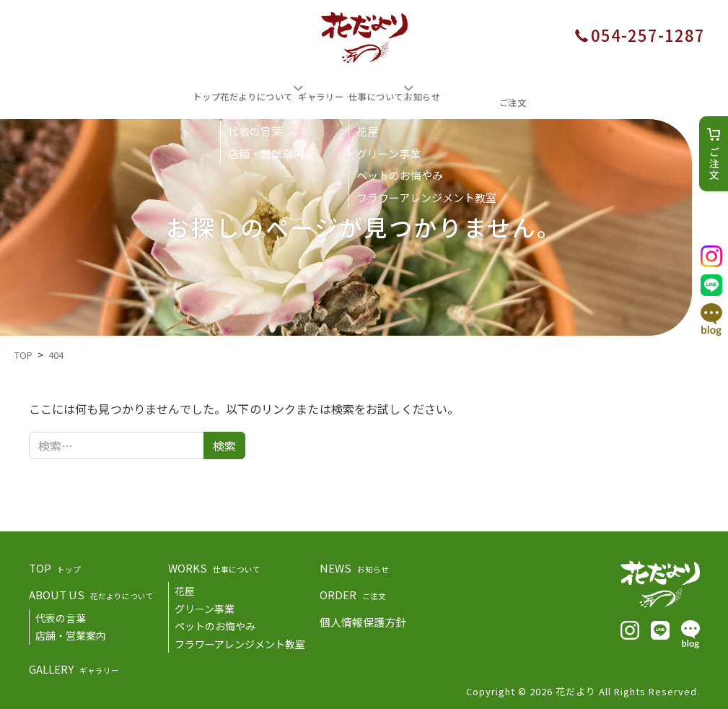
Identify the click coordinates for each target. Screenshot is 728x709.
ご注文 (714, 164)
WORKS (214, 566)
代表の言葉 (61, 616)
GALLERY (74, 667)
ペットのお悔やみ (215, 624)
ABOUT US (91, 592)
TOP (55, 566)
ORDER (353, 592)
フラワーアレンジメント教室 (240, 642)
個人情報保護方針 (363, 620)
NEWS (354, 566)
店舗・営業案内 (71, 633)
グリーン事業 (205, 606)
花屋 (185, 588)
